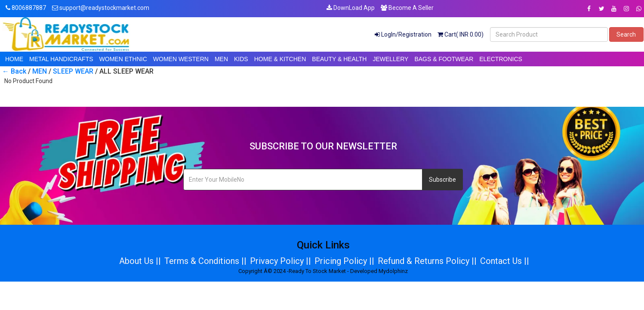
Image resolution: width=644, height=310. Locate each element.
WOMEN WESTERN (181, 59)
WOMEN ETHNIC (123, 59)
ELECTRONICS (501, 59)
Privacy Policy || (280, 261)
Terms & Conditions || (205, 261)
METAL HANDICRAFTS (61, 59)
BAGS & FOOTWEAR (444, 59)
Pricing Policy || (344, 261)
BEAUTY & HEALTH (339, 59)
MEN (221, 59)
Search (626, 34)
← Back (14, 71)
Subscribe (442, 180)
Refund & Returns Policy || (427, 261)
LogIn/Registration (403, 34)
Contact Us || (505, 261)
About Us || (140, 261)
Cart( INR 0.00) (461, 34)
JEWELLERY (390, 59)
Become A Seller (407, 8)
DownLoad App (351, 8)
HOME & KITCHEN (280, 59)
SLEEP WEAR (73, 71)
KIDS (241, 59)
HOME (14, 59)
